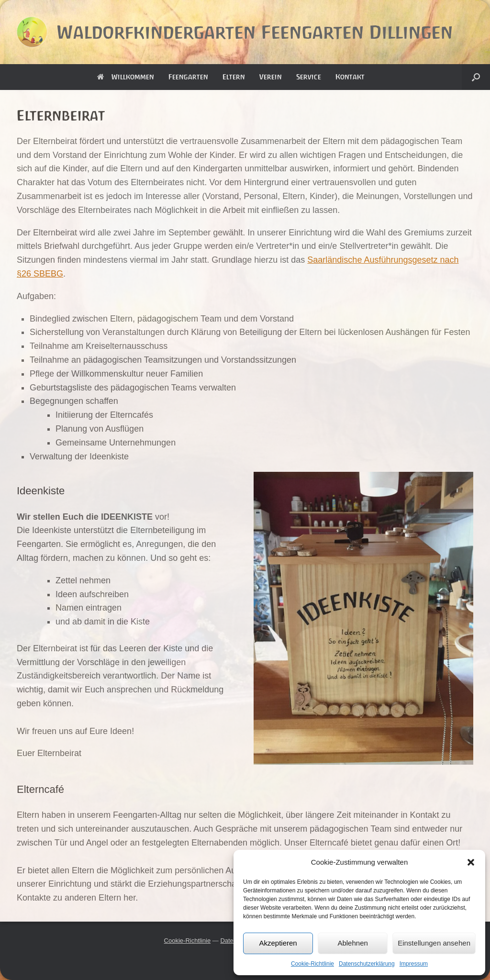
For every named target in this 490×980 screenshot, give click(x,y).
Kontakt (350, 77)
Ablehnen (352, 943)
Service (309, 77)
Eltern (234, 77)
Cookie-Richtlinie (312, 964)
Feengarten (188, 77)
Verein (271, 77)
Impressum (414, 964)
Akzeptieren (278, 943)
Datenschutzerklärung (367, 964)
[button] (471, 862)
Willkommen (126, 77)
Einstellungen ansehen (434, 943)
